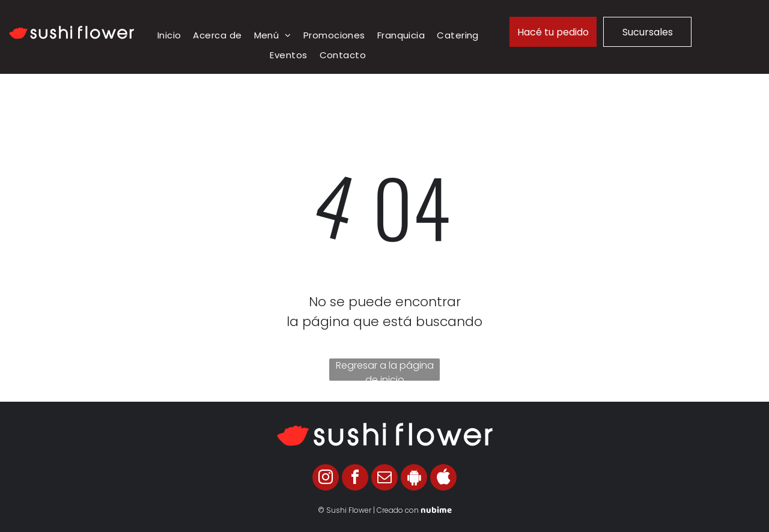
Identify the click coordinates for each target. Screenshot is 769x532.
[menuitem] (169, 36)
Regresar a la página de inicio (385, 370)
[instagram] (326, 479)
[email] (384, 479)
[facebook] (355, 479)
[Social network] (414, 479)
